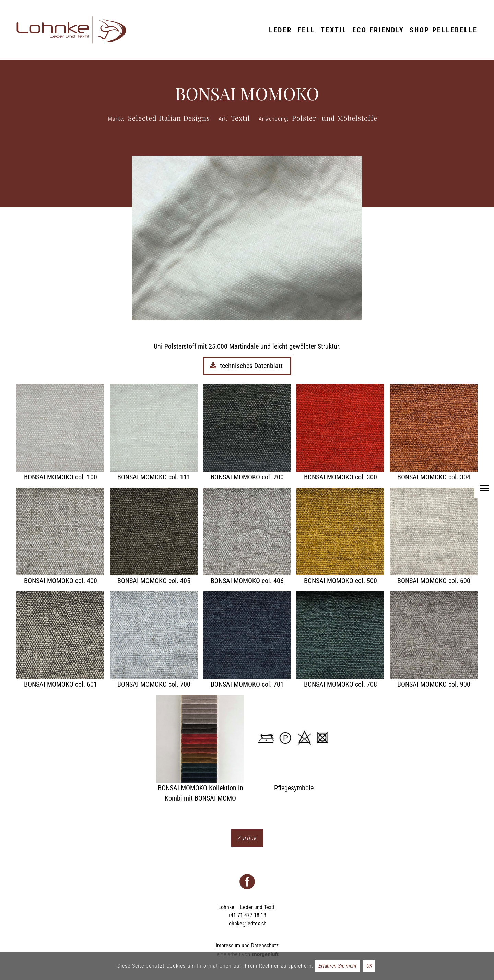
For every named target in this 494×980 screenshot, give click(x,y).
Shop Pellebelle (444, 30)
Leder (280, 30)
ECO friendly (378, 30)
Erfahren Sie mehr (338, 966)
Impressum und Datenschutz (247, 946)
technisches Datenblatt (247, 366)
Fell (306, 30)
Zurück (247, 838)
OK (369, 966)
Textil (334, 30)
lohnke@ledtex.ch (247, 924)
